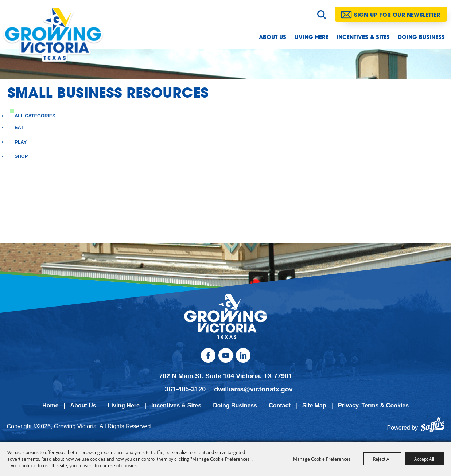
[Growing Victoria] (57, 38)
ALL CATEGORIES (35, 116)
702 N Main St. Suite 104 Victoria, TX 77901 (225, 376)
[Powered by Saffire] (432, 428)
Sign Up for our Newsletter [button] (397, 15)
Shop (21, 156)
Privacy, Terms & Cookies (373, 405)
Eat (19, 127)
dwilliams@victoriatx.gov (253, 389)
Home (50, 405)
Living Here (311, 38)
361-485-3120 (185, 389)
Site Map (314, 405)
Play (21, 142)
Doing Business (421, 38)
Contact (280, 405)
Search (322, 15)
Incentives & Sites (363, 38)
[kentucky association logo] (225, 316)
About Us (273, 38)
